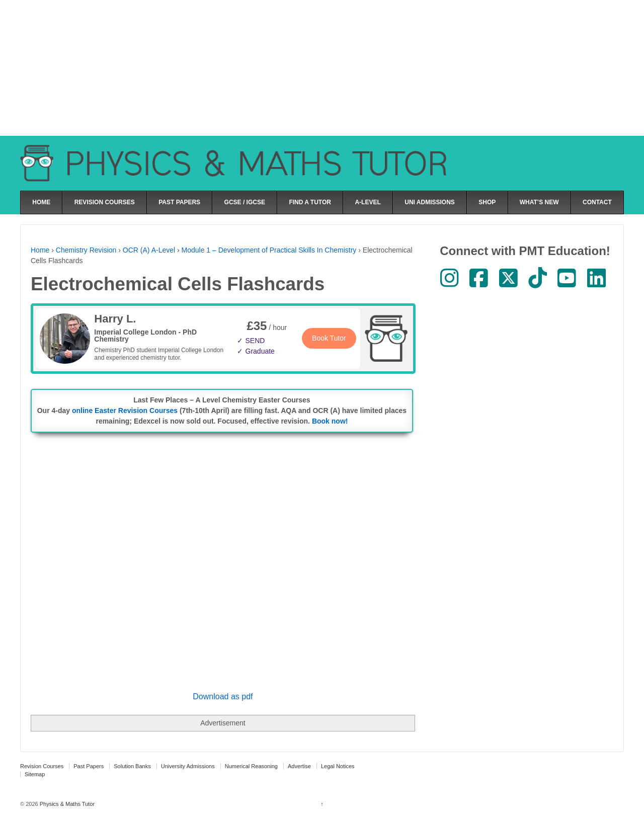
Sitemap (35, 774)
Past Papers (89, 766)
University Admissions (188, 766)
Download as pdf (223, 696)
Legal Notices (338, 766)
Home (40, 250)
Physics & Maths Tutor (66, 804)
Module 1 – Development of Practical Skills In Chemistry (269, 250)
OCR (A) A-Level (149, 250)
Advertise (299, 766)
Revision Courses (42, 766)
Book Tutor (329, 338)
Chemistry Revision (86, 250)
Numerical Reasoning (251, 766)
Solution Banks (132, 766)
